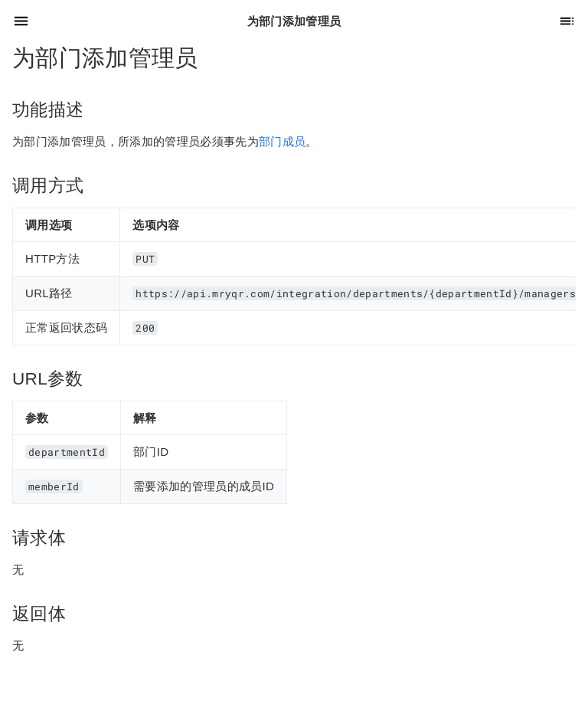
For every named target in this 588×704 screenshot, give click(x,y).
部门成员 (282, 141)
